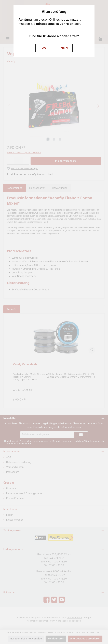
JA (44, 48)
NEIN (64, 48)
